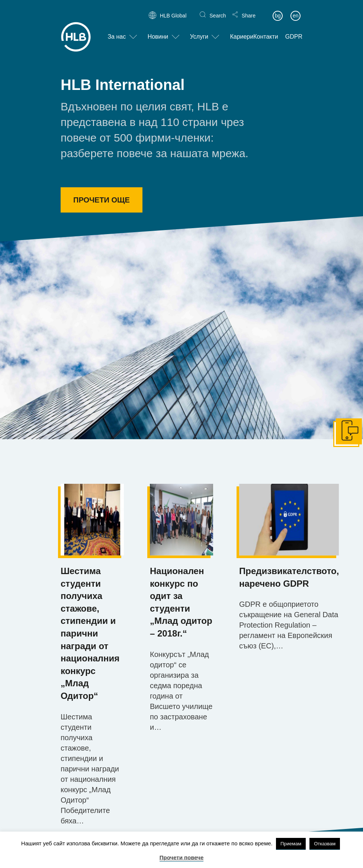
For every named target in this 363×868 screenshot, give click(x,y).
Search (218, 10)
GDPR (294, 31)
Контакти (266, 31)
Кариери (242, 31)
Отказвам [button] (325, 844)
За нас (117, 31)
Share (249, 10)
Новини (158, 31)
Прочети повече (182, 857)
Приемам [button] (291, 844)
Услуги (199, 31)
